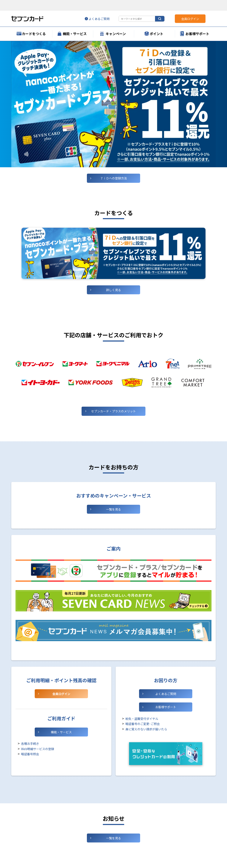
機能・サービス (61, 732)
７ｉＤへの (113, 178)
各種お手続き (30, 744)
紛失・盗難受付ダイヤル (142, 719)
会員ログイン (61, 694)
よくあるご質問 (166, 694)
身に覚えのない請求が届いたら (146, 729)
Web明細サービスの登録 (38, 749)
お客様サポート (166, 707)
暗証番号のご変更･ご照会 (143, 724)
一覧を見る (113, 509)
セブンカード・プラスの (113, 411)
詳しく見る (113, 290)
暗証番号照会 (30, 754)
